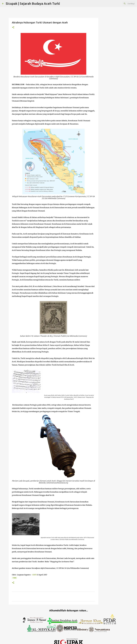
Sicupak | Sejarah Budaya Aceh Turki (33, 3)
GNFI (34, 575)
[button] (13, 27)
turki (14, 578)
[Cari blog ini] (125, 4)
